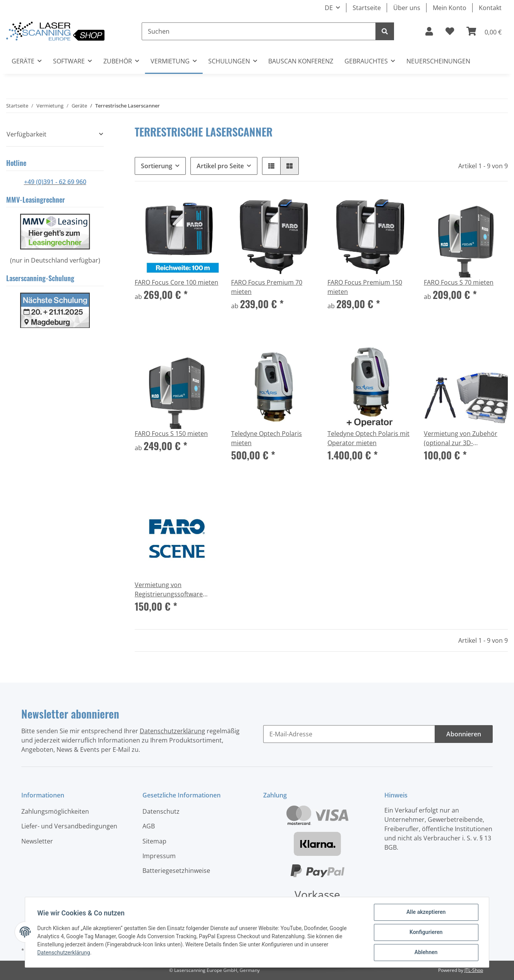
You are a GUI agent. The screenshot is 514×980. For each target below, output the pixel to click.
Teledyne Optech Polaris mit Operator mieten (368, 438)
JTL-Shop (474, 970)
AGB (149, 826)
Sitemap (154, 841)
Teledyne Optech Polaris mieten (266, 438)
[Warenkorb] (484, 31)
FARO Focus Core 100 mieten (176, 282)
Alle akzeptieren (426, 912)
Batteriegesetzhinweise (176, 871)
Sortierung (157, 166)
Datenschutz (161, 811)
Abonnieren (464, 734)
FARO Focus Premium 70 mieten (267, 287)
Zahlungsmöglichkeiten (55, 811)
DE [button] (329, 8)
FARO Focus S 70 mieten (459, 282)
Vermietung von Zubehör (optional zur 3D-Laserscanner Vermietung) (463, 438)
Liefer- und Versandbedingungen (69, 826)
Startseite (367, 8)
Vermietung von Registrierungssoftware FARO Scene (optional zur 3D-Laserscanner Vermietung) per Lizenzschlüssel (171, 590)
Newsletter (37, 841)
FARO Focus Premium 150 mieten (365, 287)
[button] (429, 31)
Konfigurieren (426, 932)
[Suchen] (259, 31)
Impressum (159, 856)
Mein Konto (450, 8)
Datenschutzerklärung (172, 731)
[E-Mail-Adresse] (349, 734)
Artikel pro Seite (220, 166)
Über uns (407, 8)
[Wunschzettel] (450, 31)
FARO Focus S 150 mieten (171, 434)
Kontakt (490, 8)
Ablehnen (426, 953)
